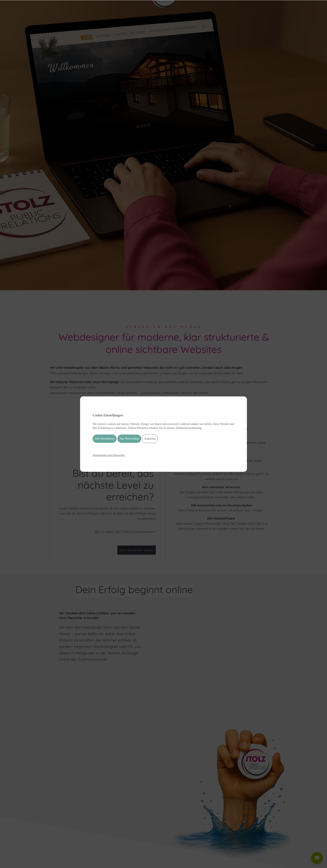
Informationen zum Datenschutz (109, 455)
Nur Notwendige (129, 439)
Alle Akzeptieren (105, 439)
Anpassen (150, 439)
